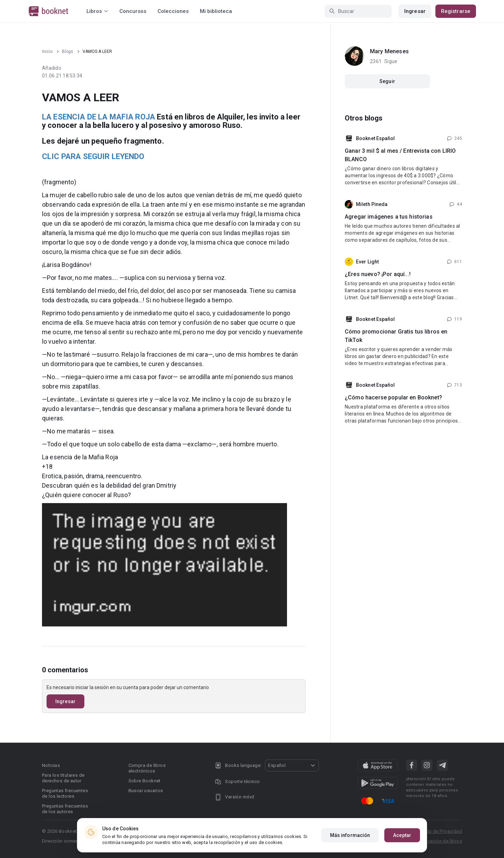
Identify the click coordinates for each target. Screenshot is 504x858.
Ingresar (415, 11)
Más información (350, 835)
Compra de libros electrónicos (147, 768)
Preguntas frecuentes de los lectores (65, 793)
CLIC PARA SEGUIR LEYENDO (93, 156)
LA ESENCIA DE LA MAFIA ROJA (99, 117)
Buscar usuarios (146, 791)
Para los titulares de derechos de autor (63, 778)
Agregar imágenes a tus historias (389, 217)
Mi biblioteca (216, 11)
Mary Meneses (389, 51)
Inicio (47, 52)
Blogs (68, 52)
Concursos (133, 11)
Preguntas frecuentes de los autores (65, 809)
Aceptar (402, 835)
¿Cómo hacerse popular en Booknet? (393, 397)
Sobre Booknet (145, 781)
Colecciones (173, 11)
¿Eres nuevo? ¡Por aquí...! (378, 274)
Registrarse (456, 11)
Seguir (387, 81)
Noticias (51, 765)
